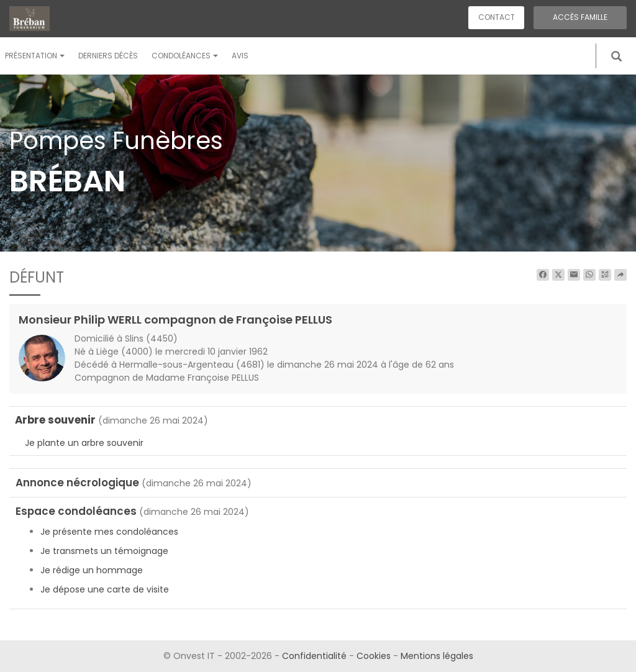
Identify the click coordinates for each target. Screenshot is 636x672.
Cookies (374, 656)
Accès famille (580, 17)
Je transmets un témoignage (104, 551)
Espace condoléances (76, 511)
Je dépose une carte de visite (105, 589)
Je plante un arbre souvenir (84, 443)
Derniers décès (108, 56)
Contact (497, 17)
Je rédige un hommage (92, 570)
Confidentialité (314, 656)
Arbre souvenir (55, 420)
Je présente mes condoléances (109, 532)
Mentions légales (437, 656)
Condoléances (185, 56)
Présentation (35, 56)
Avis (240, 56)
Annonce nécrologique (77, 483)
